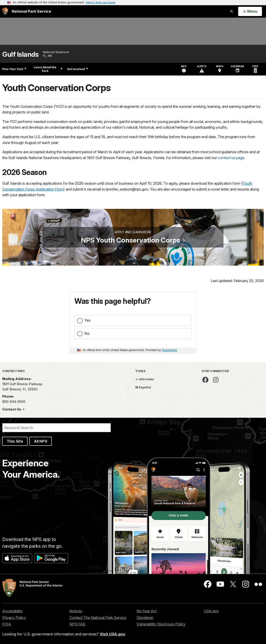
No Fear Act (147, 611)
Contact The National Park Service (98, 618)
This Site (15, 441)
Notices (76, 611)
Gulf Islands (20, 54)
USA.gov (211, 611)
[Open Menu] (250, 12)
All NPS (41, 441)
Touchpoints (169, 350)
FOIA (7, 624)
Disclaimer (145, 618)
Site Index (145, 379)
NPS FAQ (77, 624)
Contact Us (12, 409)
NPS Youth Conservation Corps (131, 240)
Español (143, 387)
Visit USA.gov (113, 634)
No (87, 333)
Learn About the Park (48, 69)
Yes (87, 320)
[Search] (57, 428)
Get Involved (77, 69)
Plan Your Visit (14, 69)
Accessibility (12, 611)
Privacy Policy (14, 618)
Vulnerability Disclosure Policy (161, 624)
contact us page (231, 158)
